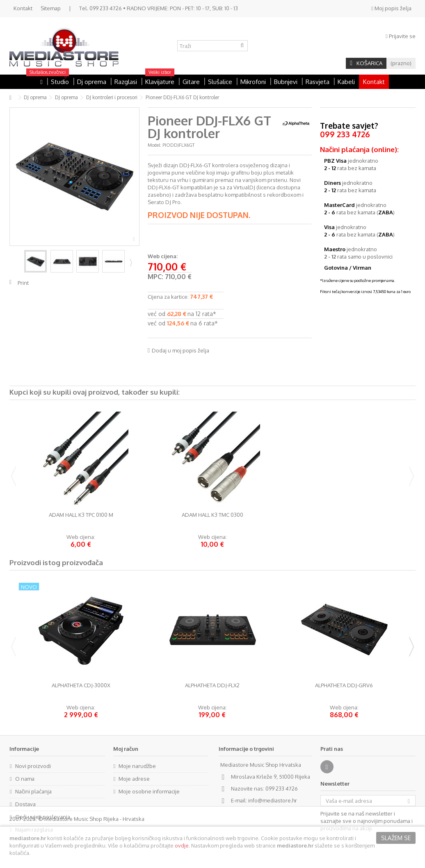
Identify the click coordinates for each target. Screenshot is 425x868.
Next (130, 262)
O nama (25, 779)
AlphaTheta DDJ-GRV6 (344, 685)
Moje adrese (134, 779)
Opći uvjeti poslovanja (43, 817)
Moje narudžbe (137, 766)
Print (23, 283)
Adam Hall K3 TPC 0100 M (81, 515)
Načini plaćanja (33, 791)
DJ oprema (35, 97)
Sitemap (51, 8)
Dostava (25, 804)
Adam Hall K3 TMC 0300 (212, 515)
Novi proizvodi (33, 766)
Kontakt (23, 8)
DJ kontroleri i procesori (112, 97)
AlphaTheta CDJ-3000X (81, 685)
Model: (154, 145)
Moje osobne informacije (149, 791)
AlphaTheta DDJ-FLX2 (212, 685)
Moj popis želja (391, 8)
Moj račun (126, 749)
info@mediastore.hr (273, 800)
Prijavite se (401, 36)
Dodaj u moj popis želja (181, 350)
